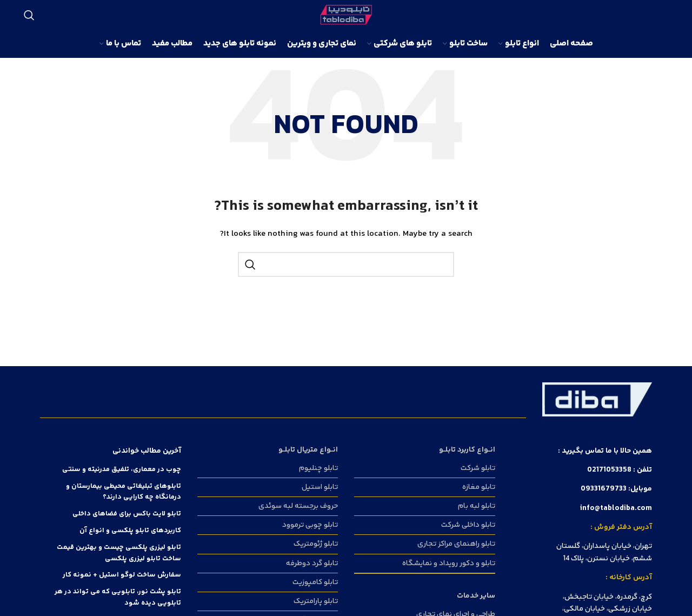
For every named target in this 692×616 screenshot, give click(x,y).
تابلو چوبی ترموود (310, 525)
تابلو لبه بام (477, 506)
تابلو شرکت (478, 468)
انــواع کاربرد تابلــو (467, 450)
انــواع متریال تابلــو (308, 450)
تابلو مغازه (479, 487)
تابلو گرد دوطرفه (312, 564)
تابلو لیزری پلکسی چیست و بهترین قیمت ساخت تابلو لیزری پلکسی (119, 553)
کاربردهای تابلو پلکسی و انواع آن (130, 531)
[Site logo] (346, 15)
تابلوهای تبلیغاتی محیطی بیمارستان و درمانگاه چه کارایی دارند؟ (124, 492)
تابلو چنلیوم (318, 468)
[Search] (29, 15)
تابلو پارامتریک (316, 601)
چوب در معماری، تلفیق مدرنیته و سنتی (122, 469)
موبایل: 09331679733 (616, 489)
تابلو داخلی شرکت (468, 525)
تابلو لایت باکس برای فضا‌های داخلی (127, 514)
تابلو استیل (320, 487)
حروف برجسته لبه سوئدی (298, 506)
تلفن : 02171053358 (620, 470)
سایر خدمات (476, 596)
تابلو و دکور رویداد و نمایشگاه (449, 564)
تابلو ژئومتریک (316, 544)
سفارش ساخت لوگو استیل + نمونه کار (122, 575)
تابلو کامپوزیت (315, 582)
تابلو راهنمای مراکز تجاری (456, 544)
